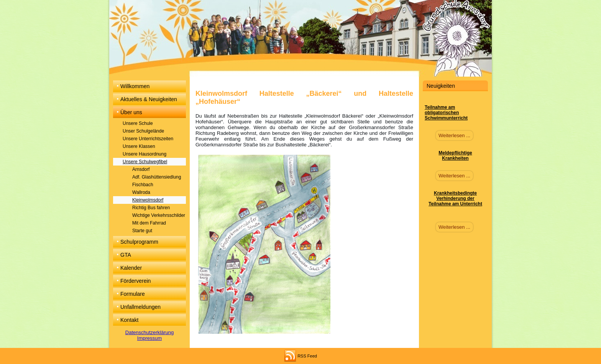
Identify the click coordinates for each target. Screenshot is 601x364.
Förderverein (135, 281)
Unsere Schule (138, 123)
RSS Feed (307, 356)
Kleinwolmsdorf (148, 200)
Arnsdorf (141, 169)
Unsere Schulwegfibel (145, 162)
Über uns (131, 112)
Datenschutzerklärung (149, 332)
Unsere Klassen (139, 146)
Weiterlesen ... (454, 135)
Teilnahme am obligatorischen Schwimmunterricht (446, 113)
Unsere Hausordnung (145, 154)
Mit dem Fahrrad (149, 223)
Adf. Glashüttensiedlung (157, 177)
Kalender (131, 268)
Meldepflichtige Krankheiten (455, 156)
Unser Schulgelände (143, 131)
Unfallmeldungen (140, 307)
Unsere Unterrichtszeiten (148, 139)
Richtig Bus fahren (151, 208)
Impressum (149, 338)
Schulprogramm (139, 242)
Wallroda (141, 192)
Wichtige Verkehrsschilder (159, 215)
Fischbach (143, 185)
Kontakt (129, 320)
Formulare (133, 294)
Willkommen (135, 86)
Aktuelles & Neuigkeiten (149, 99)
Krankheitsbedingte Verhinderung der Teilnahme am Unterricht (455, 198)
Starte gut (142, 231)
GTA (126, 255)
